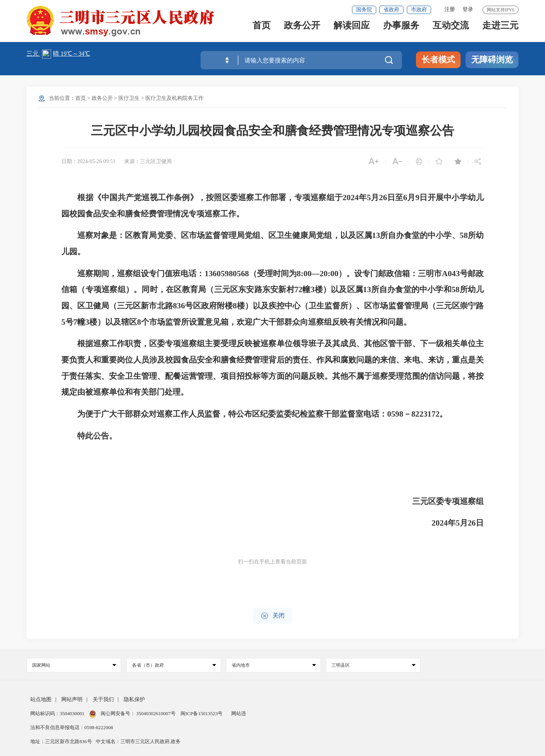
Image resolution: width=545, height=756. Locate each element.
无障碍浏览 (492, 60)
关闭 (273, 616)
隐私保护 (134, 699)
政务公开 (302, 31)
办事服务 (401, 31)
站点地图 (41, 699)
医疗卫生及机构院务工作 (174, 98)
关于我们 (103, 699)
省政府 (391, 10)
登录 (468, 9)
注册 (450, 9)
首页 (262, 31)
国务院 (364, 10)
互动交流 (451, 31)
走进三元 (500, 31)
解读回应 (352, 31)
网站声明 (72, 699)
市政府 (419, 10)
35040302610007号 (156, 713)
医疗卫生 (129, 98)
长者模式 (438, 60)
